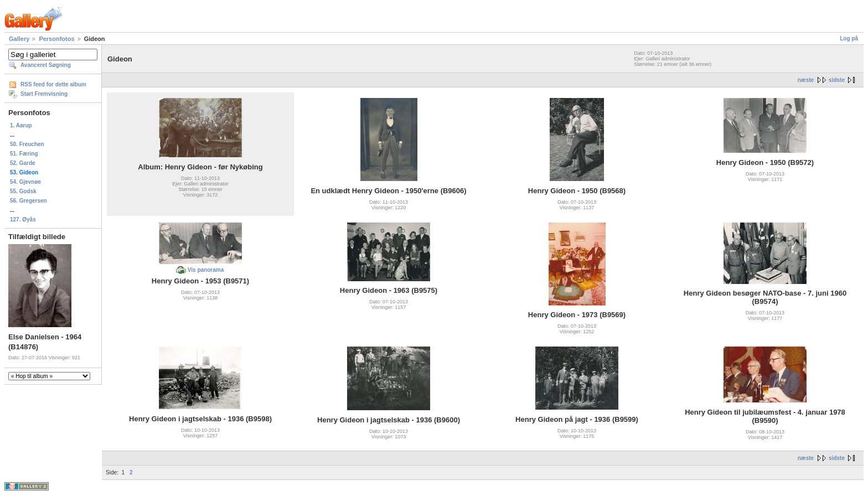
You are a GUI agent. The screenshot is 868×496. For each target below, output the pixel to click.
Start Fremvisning (44, 94)
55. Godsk (23, 191)
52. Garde (23, 163)
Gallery (19, 39)
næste (806, 80)
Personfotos (56, 39)
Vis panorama (206, 270)
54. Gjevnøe (25, 182)
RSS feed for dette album (53, 84)
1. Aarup (21, 125)
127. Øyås (23, 219)
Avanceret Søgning (46, 65)
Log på (849, 38)
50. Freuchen (27, 144)
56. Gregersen (29, 201)
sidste (837, 80)
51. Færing (24, 154)
